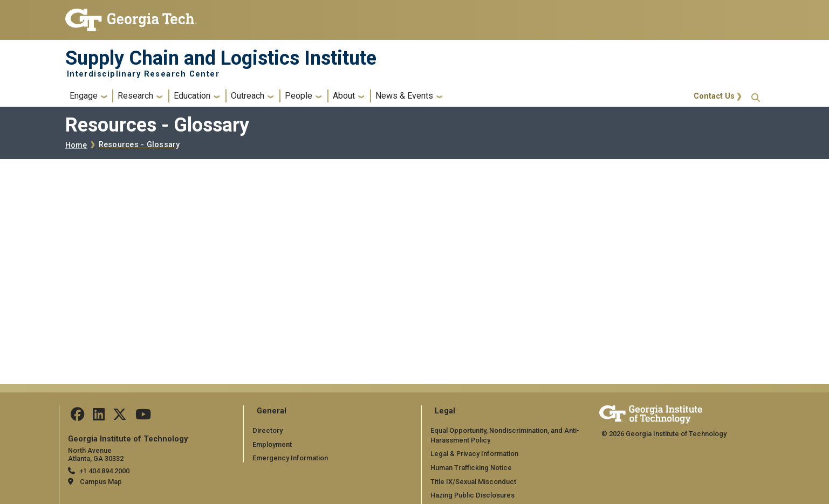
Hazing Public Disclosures (472, 495)
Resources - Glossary (139, 145)
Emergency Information (290, 458)
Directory (268, 430)
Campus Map (101, 482)
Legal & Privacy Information (474, 454)
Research (135, 96)
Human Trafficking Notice (471, 468)
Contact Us (714, 96)
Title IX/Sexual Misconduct (473, 482)
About (344, 96)
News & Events (404, 96)
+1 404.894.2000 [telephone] (104, 471)
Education (192, 96)
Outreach (248, 96)
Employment (272, 444)
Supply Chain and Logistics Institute (221, 58)
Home (76, 145)
